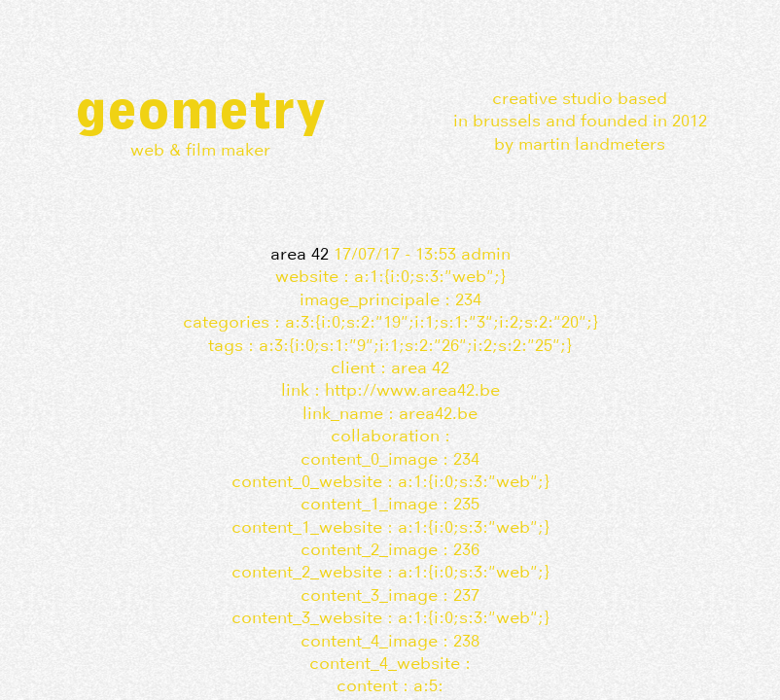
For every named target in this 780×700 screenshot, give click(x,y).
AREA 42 (300, 254)
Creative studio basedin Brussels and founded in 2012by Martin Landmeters (580, 121)
